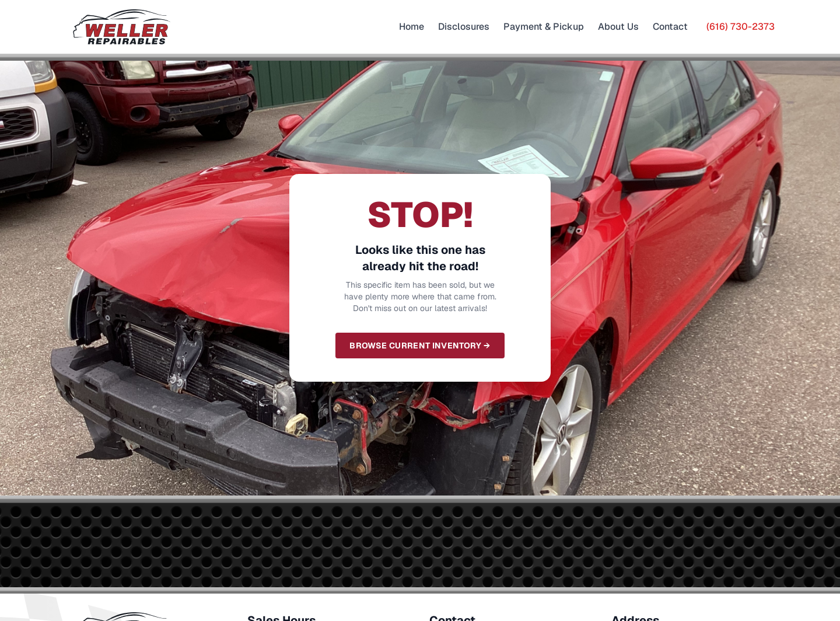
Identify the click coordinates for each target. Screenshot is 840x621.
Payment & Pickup (544, 27)
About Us (618, 27)
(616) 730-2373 (741, 27)
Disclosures (464, 27)
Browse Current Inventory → (420, 346)
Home (412, 27)
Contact (670, 27)
